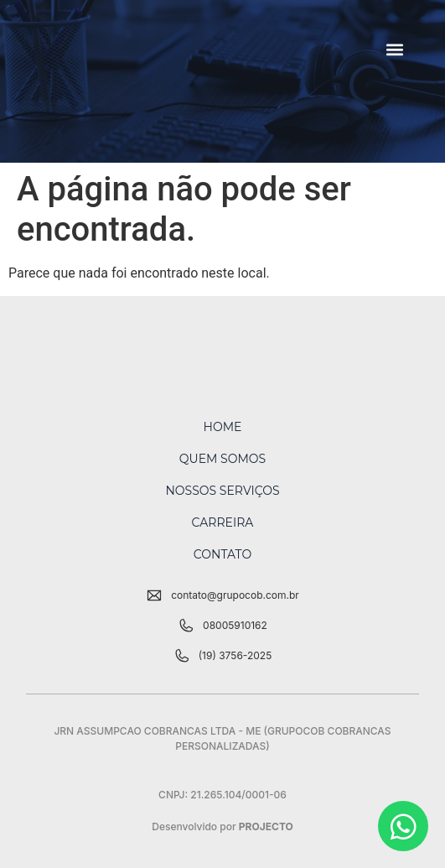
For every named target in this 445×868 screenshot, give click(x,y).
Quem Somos (222, 459)
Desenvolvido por (222, 826)
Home (223, 427)
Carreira (223, 522)
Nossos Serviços (222, 491)
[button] (394, 50)
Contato (222, 554)
